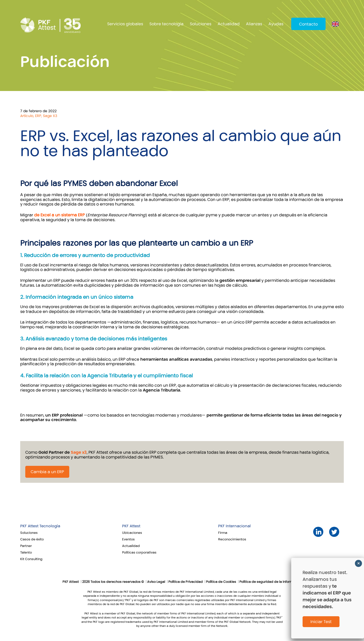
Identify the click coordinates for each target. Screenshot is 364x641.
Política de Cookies (221, 582)
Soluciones (201, 24)
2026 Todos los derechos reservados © (113, 582)
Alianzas (254, 24)
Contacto (308, 24)
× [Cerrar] (359, 563)
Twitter (334, 532)
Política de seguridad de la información (271, 582)
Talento (26, 553)
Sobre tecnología (166, 24)
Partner (26, 546)
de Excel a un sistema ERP (59, 215)
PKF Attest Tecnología (40, 526)
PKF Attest (131, 526)
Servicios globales (125, 24)
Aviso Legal (156, 582)
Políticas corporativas (139, 553)
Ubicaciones (132, 533)
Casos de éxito (32, 539)
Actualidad (229, 24)
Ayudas (276, 24)
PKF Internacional (234, 526)
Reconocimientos (232, 539)
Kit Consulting (31, 559)
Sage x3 (79, 452)
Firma (223, 533)
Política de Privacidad (186, 582)
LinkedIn (318, 532)
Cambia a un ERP (47, 472)
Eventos (128, 539)
